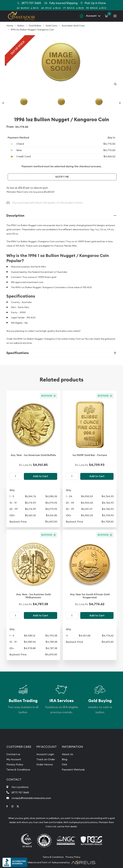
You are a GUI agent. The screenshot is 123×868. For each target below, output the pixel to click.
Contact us (13, 754)
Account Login (45, 754)
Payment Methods (73, 770)
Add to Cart (41, 476)
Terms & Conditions (18, 770)
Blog (65, 759)
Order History (45, 764)
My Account (14, 759)
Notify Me (62, 177)
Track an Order (46, 759)
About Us (67, 754)
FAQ (64, 764)
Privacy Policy (15, 764)
